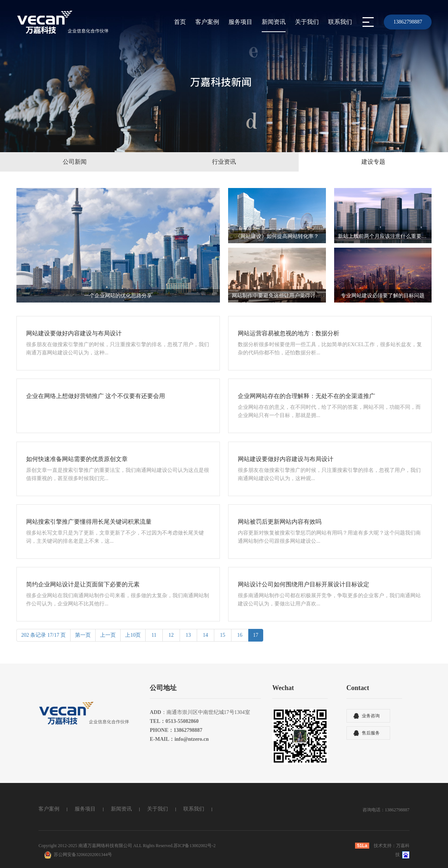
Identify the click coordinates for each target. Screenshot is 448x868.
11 (154, 635)
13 (188, 635)
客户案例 (207, 22)
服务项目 (240, 22)
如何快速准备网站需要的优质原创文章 (77, 459)
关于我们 (307, 22)
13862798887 (408, 22)
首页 (180, 22)
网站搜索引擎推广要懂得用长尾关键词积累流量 (89, 522)
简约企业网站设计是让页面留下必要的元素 (83, 584)
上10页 (133, 635)
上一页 (108, 635)
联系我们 (340, 22)
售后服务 (371, 733)
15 (223, 635)
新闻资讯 (274, 22)
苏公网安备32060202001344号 (83, 855)
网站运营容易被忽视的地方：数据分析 (289, 333)
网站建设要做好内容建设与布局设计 (74, 333)
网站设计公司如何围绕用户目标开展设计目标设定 (304, 584)
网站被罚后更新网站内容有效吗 (280, 522)
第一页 (83, 635)
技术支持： (385, 846)
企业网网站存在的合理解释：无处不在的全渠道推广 (307, 396)
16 (240, 635)
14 (206, 635)
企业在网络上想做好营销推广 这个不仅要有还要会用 (96, 396)
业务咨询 (371, 716)
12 (171, 635)
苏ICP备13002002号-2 (195, 846)
